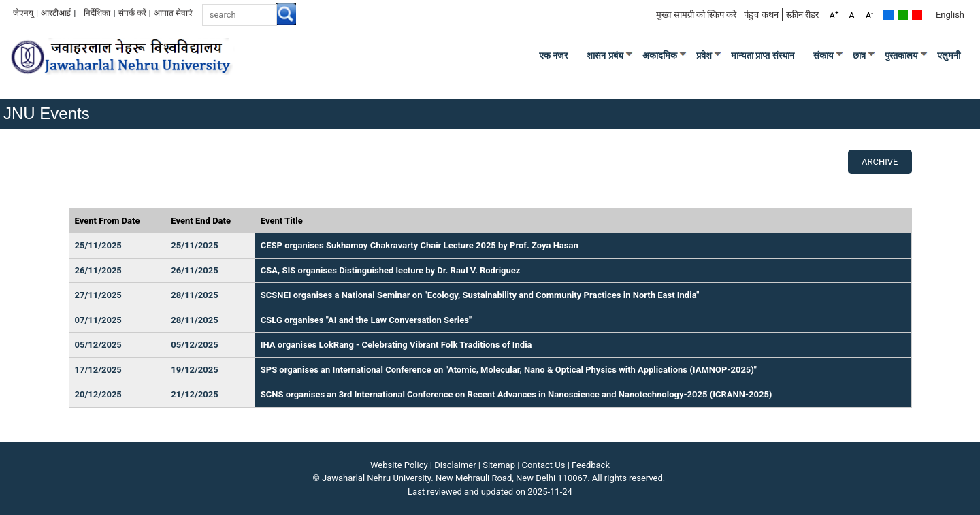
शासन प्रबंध (605, 55)
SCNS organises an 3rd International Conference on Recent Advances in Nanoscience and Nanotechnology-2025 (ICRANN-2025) (517, 394)
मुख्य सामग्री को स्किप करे (697, 15)
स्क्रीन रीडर (802, 15)
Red (917, 15)
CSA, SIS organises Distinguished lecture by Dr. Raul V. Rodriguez (391, 270)
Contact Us (544, 465)
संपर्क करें (132, 13)
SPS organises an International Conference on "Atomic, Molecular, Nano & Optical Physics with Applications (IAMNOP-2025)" (509, 370)
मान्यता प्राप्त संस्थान (763, 55)
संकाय (823, 55)
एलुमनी (949, 55)
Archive (880, 162)
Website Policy (399, 465)
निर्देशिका (97, 13)
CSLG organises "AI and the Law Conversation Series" (366, 320)
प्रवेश (704, 55)
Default (888, 15)
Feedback (591, 465)
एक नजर (554, 55)
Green (903, 15)
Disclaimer (455, 465)
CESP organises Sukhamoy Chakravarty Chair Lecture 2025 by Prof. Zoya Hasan (420, 245)
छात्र (859, 55)
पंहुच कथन (761, 15)
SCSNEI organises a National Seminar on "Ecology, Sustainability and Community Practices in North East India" (480, 295)
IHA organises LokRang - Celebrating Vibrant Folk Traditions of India (396, 345)
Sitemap (499, 465)
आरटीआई (56, 13)
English (950, 15)
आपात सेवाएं (173, 13)
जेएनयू (23, 13)
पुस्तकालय (901, 55)
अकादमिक (660, 55)
